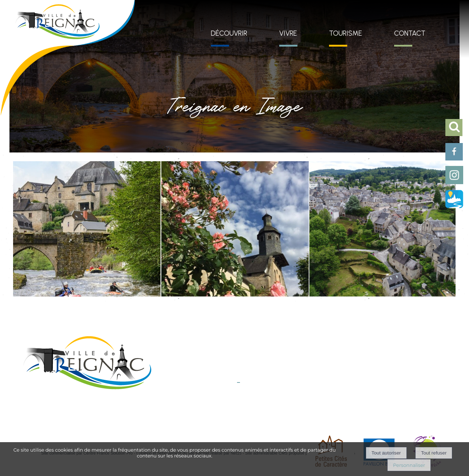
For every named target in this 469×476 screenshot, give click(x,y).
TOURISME (346, 33)
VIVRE (288, 33)
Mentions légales (182, 411)
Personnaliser (409, 465)
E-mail (230, 390)
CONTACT (410, 33)
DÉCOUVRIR (229, 33)
